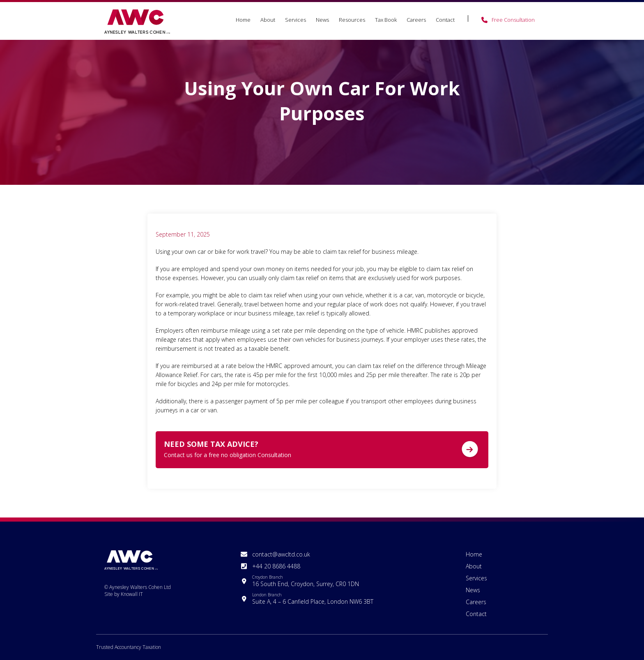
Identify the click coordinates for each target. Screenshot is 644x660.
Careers (416, 20)
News (322, 20)
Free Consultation (513, 20)
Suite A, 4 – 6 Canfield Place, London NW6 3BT (313, 599)
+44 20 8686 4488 (276, 566)
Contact (445, 20)
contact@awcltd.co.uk (281, 554)
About (268, 20)
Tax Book (386, 20)
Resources (352, 20)
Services (296, 20)
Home (243, 20)
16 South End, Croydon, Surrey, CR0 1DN (306, 581)
